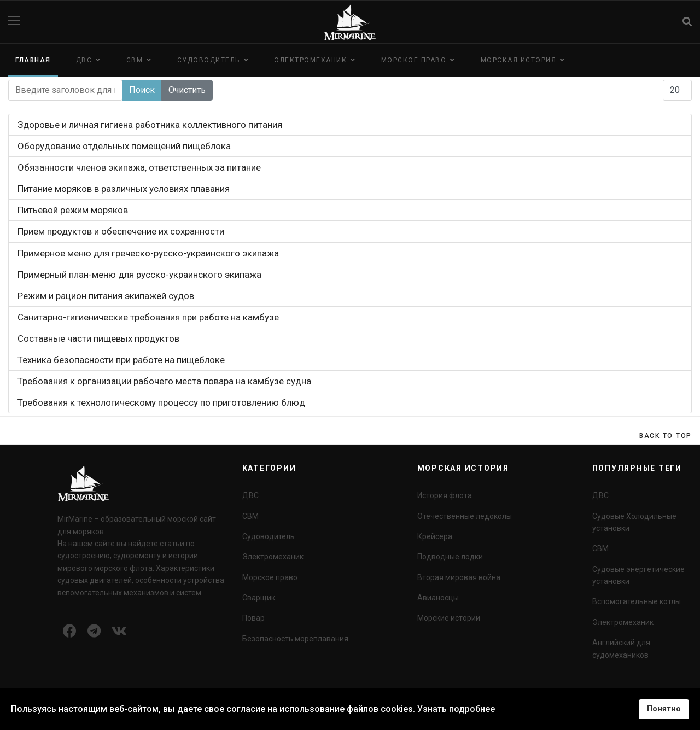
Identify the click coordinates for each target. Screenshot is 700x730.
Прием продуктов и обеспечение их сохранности (121, 231)
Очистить (187, 90)
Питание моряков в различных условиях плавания (124, 189)
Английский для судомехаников (621, 649)
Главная (33, 60)
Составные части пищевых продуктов (98, 338)
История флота (445, 495)
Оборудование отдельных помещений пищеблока (124, 146)
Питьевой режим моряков (73, 210)
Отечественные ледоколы (465, 516)
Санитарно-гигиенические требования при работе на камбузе (148, 317)
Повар (253, 618)
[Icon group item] (70, 632)
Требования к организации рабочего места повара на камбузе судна (164, 381)
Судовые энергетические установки (638, 575)
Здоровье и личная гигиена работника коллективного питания (150, 125)
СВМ (135, 60)
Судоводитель (209, 60)
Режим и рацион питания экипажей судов (106, 296)
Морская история (519, 60)
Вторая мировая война (459, 577)
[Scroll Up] (666, 436)
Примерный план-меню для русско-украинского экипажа (139, 275)
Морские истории (449, 618)
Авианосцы (438, 598)
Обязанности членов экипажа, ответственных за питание (139, 167)
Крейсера (435, 536)
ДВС (84, 60)
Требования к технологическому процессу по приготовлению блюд (161, 402)
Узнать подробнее (456, 709)
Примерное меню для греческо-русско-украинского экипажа (148, 253)
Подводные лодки (450, 557)
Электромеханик (310, 60)
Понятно (664, 709)
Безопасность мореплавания (295, 639)
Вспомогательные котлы (637, 601)
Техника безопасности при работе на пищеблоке (121, 360)
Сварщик (259, 598)
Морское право (414, 60)
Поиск (142, 90)
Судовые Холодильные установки (634, 522)
